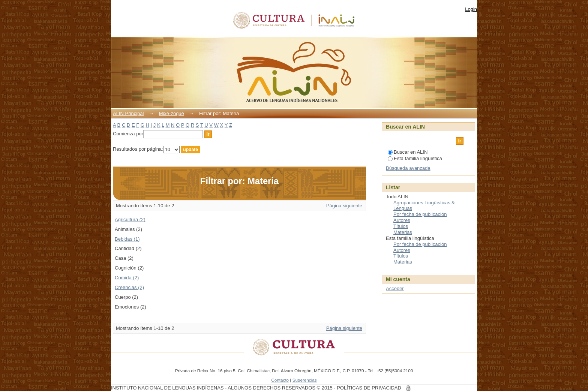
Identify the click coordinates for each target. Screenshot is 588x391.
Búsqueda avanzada (408, 168)
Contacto (280, 380)
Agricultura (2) (130, 219)
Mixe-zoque (172, 113)
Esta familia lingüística (415, 158)
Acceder (395, 288)
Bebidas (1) (127, 239)
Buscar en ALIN (408, 152)
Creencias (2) (129, 287)
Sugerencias (305, 380)
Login (471, 9)
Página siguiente (344, 206)
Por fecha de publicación (420, 214)
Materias (403, 232)
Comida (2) (127, 278)
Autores (402, 220)
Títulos (401, 226)
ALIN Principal (128, 113)
